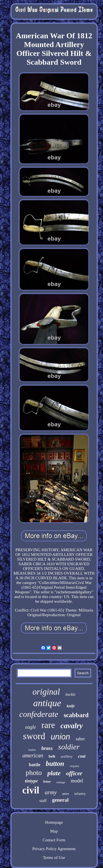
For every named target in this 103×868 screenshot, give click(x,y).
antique (47, 703)
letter (47, 782)
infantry (80, 794)
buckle (70, 694)
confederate (39, 714)
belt (52, 756)
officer (74, 773)
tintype (31, 781)
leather (32, 750)
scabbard (76, 715)
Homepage (54, 822)
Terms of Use (54, 858)
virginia (74, 766)
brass (47, 748)
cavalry (72, 726)
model (77, 781)
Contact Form (54, 840)
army (51, 792)
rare (48, 725)
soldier (69, 747)
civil (31, 790)
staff (43, 801)
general (60, 800)
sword (34, 736)
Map (54, 831)
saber (80, 739)
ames (66, 794)
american (33, 755)
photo (34, 773)
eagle (31, 727)
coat (82, 756)
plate (54, 773)
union (60, 737)
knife (71, 706)
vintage (61, 782)
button (55, 764)
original (46, 692)
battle (35, 765)
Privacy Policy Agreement (54, 849)
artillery (67, 756)
